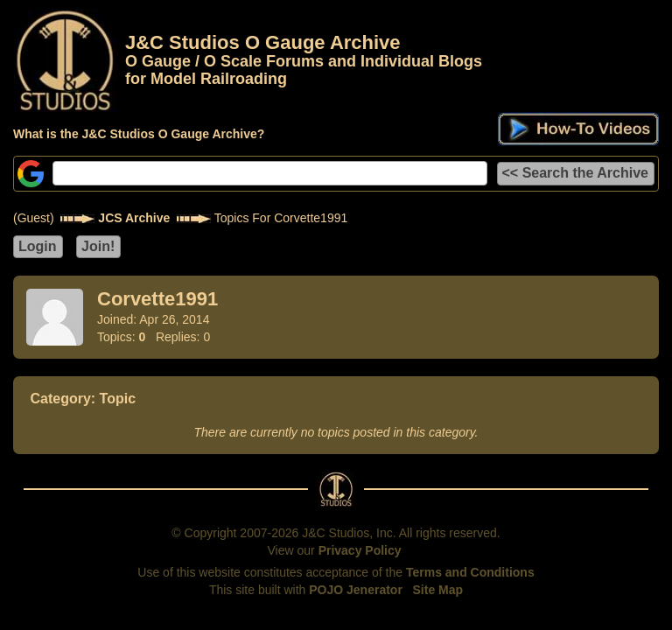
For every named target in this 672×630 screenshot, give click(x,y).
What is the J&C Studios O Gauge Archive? (139, 134)
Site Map (438, 590)
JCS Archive (134, 218)
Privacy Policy (360, 550)
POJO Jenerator (356, 590)
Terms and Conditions (470, 572)
